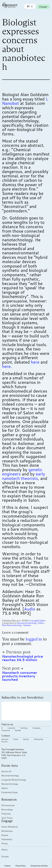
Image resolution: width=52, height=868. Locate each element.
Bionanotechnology (27, 623)
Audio (30, 609)
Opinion (27, 625)
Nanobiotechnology (12, 625)
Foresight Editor (38, 621)
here (35, 362)
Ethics (41, 623)
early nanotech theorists (24, 476)
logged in (34, 639)
